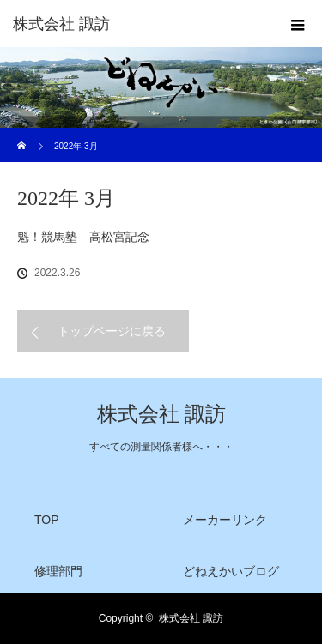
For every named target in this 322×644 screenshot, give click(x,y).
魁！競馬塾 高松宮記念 (83, 237)
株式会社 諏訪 (161, 414)
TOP (47, 520)
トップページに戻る (112, 331)
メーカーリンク (225, 520)
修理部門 (58, 571)
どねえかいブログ (231, 571)
